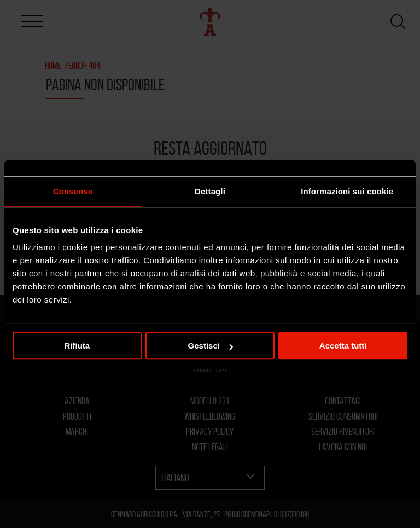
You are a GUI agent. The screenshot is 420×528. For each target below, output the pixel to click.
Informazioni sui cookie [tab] (347, 191)
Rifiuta (77, 346)
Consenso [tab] (73, 191)
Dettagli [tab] (210, 191)
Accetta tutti (343, 346)
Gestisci (211, 346)
